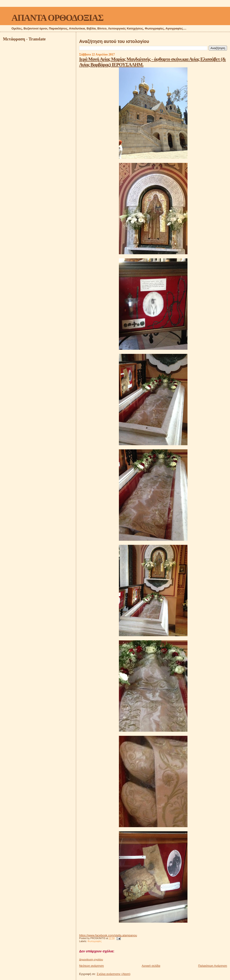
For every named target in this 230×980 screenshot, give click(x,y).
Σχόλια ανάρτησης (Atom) (114, 974)
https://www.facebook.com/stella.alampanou (108, 935)
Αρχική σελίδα (151, 966)
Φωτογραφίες (95, 941)
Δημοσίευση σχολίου (91, 959)
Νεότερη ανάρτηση (91, 966)
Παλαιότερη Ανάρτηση (213, 966)
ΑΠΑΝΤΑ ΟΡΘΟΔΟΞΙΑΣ (57, 18)
